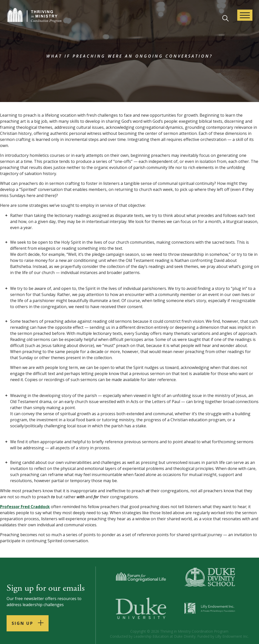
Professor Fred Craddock (25, 507)
